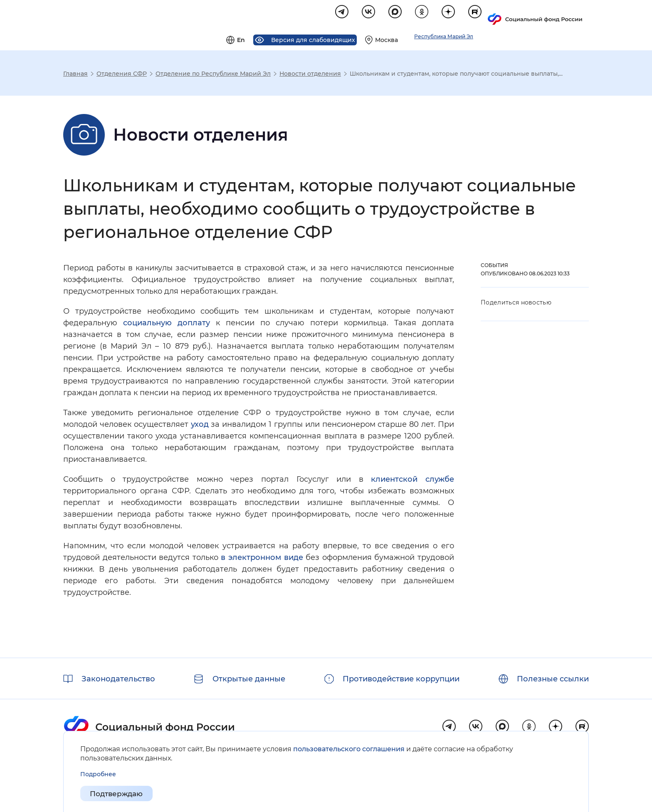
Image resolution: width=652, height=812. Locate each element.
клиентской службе (412, 480)
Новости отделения (310, 75)
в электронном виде (262, 559)
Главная (75, 75)
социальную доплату (167, 324)
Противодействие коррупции (401, 679)
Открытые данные (249, 679)
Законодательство (118, 679)
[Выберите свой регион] (481, 15)
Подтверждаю (119, 794)
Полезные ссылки (553, 679)
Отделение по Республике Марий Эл (213, 75)
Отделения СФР (122, 75)
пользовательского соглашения (349, 749)
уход (200, 426)
